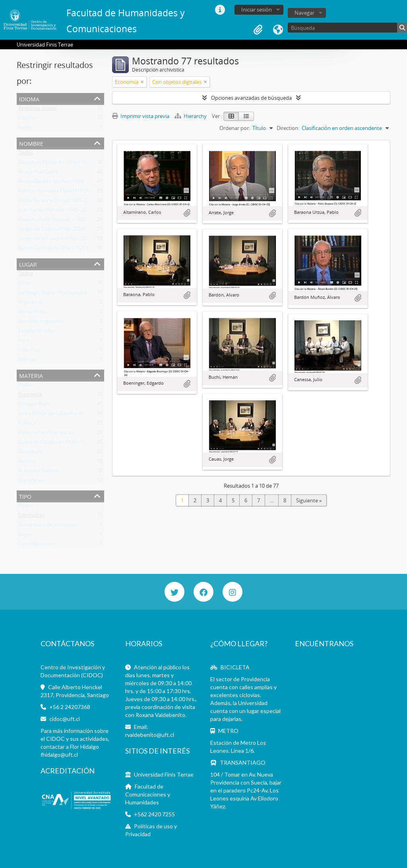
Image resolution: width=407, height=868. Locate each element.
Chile (24, 285)
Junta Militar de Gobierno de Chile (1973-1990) (72, 415)
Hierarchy (191, 116)
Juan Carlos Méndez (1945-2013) (56, 211)
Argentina (30, 304)
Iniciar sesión (257, 10)
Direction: (288, 128)
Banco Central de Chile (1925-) (53, 250)
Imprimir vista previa (141, 116)
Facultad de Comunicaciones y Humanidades (148, 794)
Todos (26, 154)
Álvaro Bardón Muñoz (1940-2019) (58, 183)
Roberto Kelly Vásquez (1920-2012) (59, 221)
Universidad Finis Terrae (164, 774)
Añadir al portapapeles (187, 213)
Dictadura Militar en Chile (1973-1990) (62, 164)
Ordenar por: (235, 128)
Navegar (304, 13)
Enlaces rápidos (220, 10)
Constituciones (36, 545)
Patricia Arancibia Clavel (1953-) (55, 192)
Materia (31, 375)
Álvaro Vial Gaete (38, 173)
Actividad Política (38, 472)
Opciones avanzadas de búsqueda (251, 98)
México (27, 361)
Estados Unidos (37, 332)
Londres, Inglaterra (41, 323)
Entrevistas (31, 517)
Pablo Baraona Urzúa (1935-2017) (57, 202)
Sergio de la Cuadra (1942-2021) (55, 240)
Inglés (25, 129)
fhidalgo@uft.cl (59, 755)
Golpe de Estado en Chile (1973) (55, 444)
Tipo (25, 496)
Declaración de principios (48, 526)
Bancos (27, 463)
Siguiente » (309, 500)
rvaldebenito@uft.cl (150, 735)
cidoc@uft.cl (65, 719)
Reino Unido (33, 313)
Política (27, 424)
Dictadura (30, 453)
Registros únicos (38, 110)
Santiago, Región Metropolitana (56, 294)
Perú (24, 342)
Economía (30, 396)
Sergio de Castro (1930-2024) (52, 231)
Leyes (25, 536)
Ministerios (31, 482)
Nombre (31, 143)
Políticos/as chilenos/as (46, 434)
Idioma (278, 30)
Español (28, 119)
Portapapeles (258, 30)
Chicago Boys (34, 405)
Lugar (28, 264)
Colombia (30, 351)
